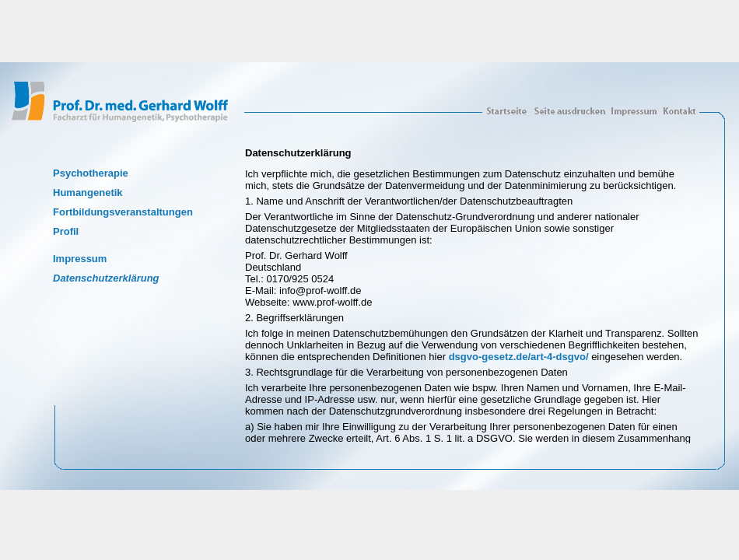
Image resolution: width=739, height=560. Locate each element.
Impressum (80, 259)
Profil (66, 231)
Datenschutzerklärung (106, 278)
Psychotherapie (91, 173)
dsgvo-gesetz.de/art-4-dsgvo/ (519, 357)
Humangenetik (88, 192)
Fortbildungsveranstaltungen (123, 212)
